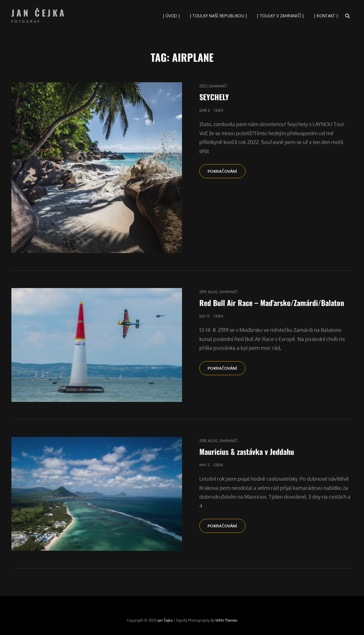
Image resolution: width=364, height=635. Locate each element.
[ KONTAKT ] (326, 16)
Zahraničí (218, 86)
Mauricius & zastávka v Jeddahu (247, 452)
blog (213, 292)
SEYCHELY (214, 97)
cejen (218, 110)
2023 (203, 86)
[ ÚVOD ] (171, 16)
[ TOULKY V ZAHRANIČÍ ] (280, 16)
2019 (203, 292)
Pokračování (227, 171)
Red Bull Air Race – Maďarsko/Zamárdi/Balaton (272, 303)
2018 (203, 441)
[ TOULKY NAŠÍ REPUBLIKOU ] (219, 16)
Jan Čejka (39, 13)
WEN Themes (226, 620)
